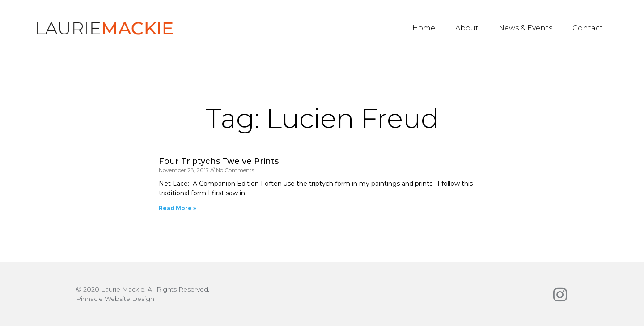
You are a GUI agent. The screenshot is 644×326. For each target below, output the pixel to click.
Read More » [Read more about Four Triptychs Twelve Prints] (178, 208)
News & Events (525, 28)
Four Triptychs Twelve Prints (219, 161)
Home (424, 28)
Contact (588, 28)
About (467, 28)
